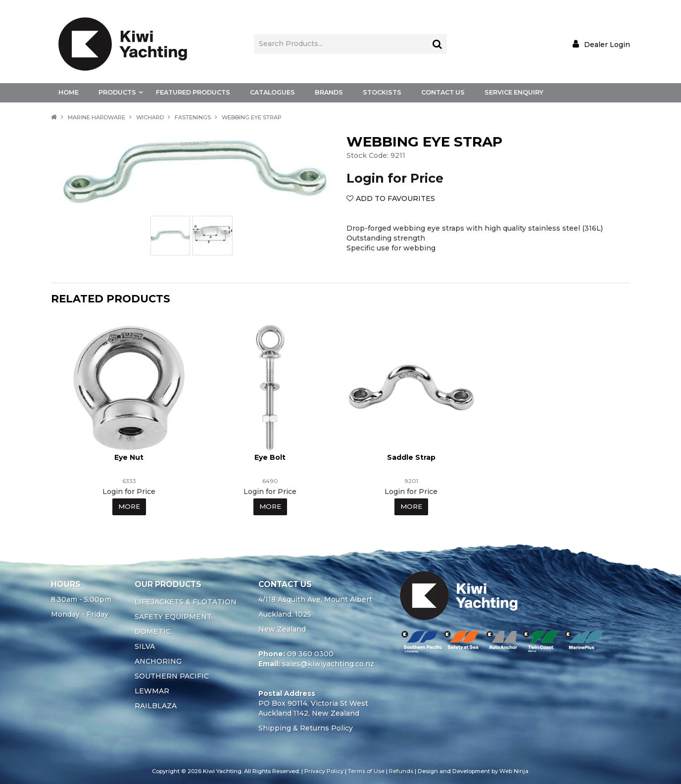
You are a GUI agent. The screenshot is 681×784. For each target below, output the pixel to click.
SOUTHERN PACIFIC (172, 676)
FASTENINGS (193, 117)
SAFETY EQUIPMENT (173, 616)
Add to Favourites (395, 198)
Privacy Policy (324, 771)
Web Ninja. (514, 771)
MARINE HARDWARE (97, 117)
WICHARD (150, 117)
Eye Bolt (270, 457)
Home (69, 92)
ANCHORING (158, 661)
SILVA (145, 646)
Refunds (401, 771)
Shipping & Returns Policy (306, 728)
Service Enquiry (514, 92)
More (129, 506)
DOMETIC (153, 631)
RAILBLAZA (156, 705)
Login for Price (395, 178)
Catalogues (272, 92)
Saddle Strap (411, 457)
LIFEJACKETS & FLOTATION (186, 601)
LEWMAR (152, 690)
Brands (329, 92)
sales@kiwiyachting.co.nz (328, 663)
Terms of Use (366, 771)
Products (117, 92)
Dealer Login (607, 44)
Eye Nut (129, 457)
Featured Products (193, 92)
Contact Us (443, 92)
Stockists (382, 92)
